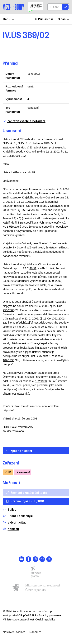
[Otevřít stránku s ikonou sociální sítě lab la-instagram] (49, 559)
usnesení (33, 108)
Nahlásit (11, 529)
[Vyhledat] (65, 7)
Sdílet (9, 509)
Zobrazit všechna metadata (24, 121)
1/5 (22, 223)
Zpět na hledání (19, 451)
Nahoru (35, 632)
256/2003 (8, 310)
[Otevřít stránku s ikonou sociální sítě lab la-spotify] (35, 559)
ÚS (8, 472)
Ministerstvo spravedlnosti (19, 619)
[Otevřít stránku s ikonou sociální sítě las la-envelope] (42, 559)
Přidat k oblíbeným (18, 516)
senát (31, 86)
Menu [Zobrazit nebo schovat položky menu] (8, 19)
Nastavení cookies (14, 632)
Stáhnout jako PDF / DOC (25, 501)
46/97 (32, 210)
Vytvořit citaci (15, 522)
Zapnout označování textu (26, 492)
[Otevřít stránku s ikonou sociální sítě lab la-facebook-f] (29, 559)
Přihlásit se (44, 19)
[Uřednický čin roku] (36, 7)
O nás (64, 19)
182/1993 (8, 360)
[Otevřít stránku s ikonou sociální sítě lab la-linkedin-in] (22, 559)
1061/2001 (14, 156)
